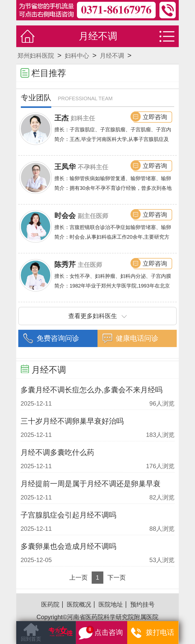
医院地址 (111, 604)
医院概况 (79, 604)
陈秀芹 (65, 264)
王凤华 (65, 167)
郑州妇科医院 (36, 56)
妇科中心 (77, 56)
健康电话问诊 (137, 338)
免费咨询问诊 (58, 338)
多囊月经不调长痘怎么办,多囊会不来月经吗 (92, 390)
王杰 (61, 118)
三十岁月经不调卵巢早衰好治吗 (72, 421)
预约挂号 (142, 604)
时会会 (65, 216)
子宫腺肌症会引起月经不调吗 (68, 515)
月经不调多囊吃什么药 (57, 452)
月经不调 (112, 56)
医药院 (50, 604)
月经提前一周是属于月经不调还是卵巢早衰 (91, 484)
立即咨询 (155, 117)
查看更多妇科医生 (97, 316)
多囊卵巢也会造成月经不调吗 (68, 546)
